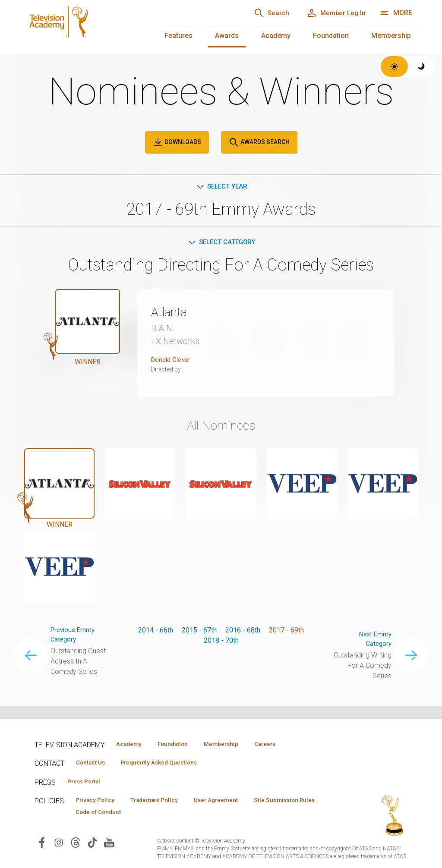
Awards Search (259, 142)
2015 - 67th (199, 632)
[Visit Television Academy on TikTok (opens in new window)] (92, 845)
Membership (391, 36)
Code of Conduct (185, 815)
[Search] (261, 13)
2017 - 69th (286, 632)
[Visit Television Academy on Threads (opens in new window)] (76, 845)
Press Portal (87, 783)
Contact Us (93, 764)
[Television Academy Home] (86, 26)
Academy (276, 36)
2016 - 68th (243, 632)
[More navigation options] (396, 13)
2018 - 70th (221, 642)
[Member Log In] (332, 13)
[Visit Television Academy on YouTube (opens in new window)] (109, 845)
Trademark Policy (163, 802)
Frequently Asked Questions (168, 764)
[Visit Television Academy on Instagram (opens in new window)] (59, 845)
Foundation (331, 36)
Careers (286, 744)
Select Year (221, 187)
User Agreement (232, 802)
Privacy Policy (98, 802)
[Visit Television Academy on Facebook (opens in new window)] (42, 845)
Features (178, 36)
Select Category (221, 244)
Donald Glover (172, 361)
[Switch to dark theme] (421, 66)
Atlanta (172, 313)
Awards (227, 36)
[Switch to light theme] (394, 66)
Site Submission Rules (109, 815)
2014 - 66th (156, 632)
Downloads (177, 142)
